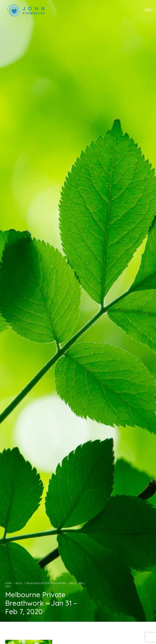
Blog (19, 583)
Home (8, 583)
